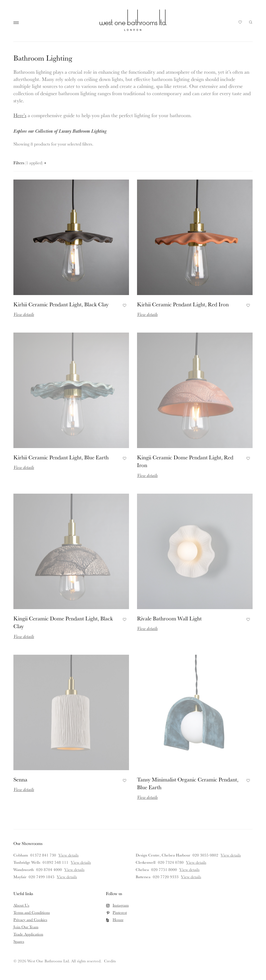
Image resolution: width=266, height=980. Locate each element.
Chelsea (142, 869)
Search (251, 22)
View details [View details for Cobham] (69, 855)
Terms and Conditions (32, 912)
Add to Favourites (124, 305)
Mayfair (20, 877)
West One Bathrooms (133, 20)
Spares (19, 941)
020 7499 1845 (42, 877)
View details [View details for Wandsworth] (74, 869)
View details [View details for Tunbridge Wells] (81, 862)
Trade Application (28, 934)
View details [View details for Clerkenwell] (196, 862)
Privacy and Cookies (30, 920)
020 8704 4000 (49, 869)
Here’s (20, 115)
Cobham (21, 855)
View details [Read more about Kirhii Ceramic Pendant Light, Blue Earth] (24, 467)
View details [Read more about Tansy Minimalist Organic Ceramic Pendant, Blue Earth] (147, 797)
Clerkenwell (146, 862)
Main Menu (17, 23)
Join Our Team (26, 927)
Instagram (121, 905)
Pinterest (120, 912)
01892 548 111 (56, 862)
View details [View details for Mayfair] (67, 877)
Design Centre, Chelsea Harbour (163, 855)
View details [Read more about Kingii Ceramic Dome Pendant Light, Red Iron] (147, 475)
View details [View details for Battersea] (191, 877)
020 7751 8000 (164, 869)
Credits (110, 961)
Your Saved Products (240, 24)
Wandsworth (24, 869)
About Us (21, 905)
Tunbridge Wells (27, 862)
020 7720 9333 (166, 877)
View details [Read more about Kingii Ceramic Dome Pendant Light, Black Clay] (24, 636)
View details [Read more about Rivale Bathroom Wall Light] (147, 628)
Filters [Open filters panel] (30, 163)
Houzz (118, 920)
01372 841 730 (43, 855)
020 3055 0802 (205, 855)
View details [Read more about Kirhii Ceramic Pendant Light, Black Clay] (24, 314)
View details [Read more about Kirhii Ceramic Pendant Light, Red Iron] (147, 314)
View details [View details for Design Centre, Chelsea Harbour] (231, 855)
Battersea (143, 877)
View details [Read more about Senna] (24, 789)
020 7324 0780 (171, 862)
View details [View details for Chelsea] (189, 869)
